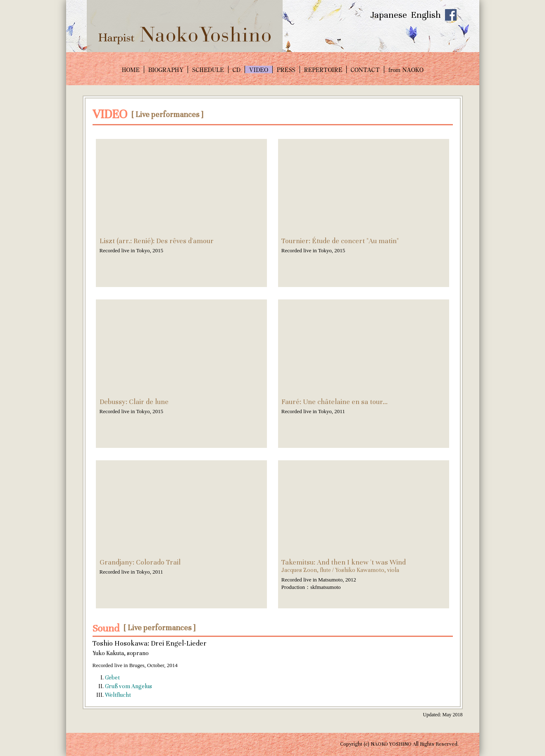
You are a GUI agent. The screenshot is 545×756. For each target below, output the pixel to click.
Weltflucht (118, 695)
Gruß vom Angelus (129, 686)
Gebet (112, 678)
